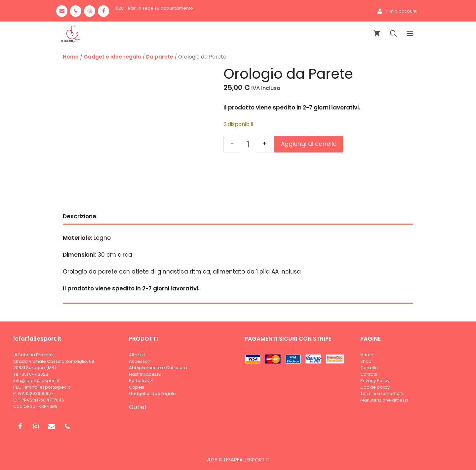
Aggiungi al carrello (309, 144)
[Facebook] (103, 11)
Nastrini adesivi (145, 374)
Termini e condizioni (382, 393)
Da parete (160, 57)
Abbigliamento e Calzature (158, 368)
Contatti (369, 374)
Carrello (369, 368)
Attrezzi (137, 355)
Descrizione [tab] (79, 216)
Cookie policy (375, 387)
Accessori (140, 361)
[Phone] (76, 11)
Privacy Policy (375, 381)
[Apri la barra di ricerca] (393, 34)
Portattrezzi (141, 381)
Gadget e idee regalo (112, 57)
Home (71, 57)
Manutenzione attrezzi (384, 400)
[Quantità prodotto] (248, 144)
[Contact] (62, 11)
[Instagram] (90, 11)
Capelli (137, 387)
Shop (366, 361)
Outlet (138, 407)
